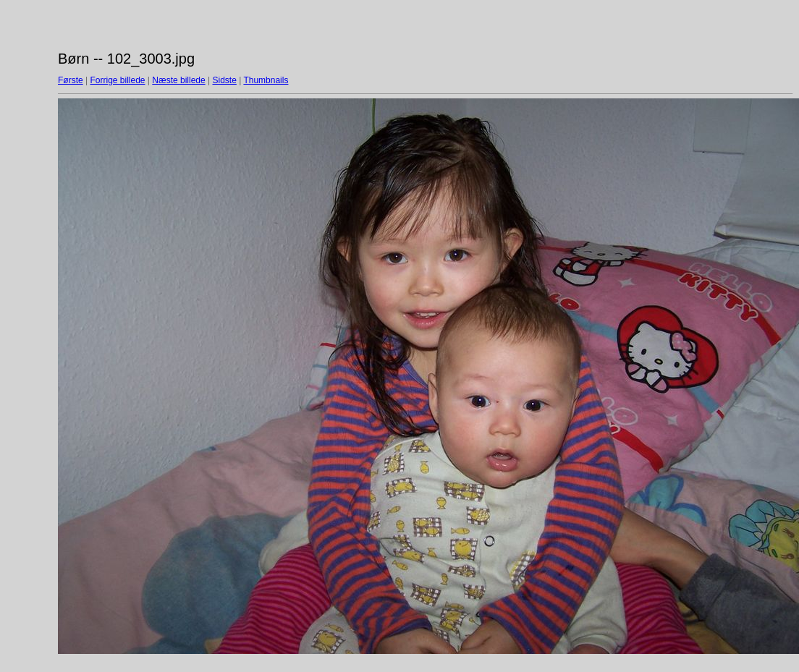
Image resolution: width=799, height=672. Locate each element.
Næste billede (178, 80)
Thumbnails (266, 80)
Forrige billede (117, 80)
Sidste (224, 80)
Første (71, 80)
